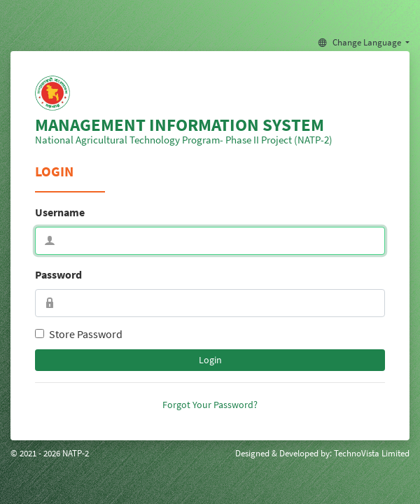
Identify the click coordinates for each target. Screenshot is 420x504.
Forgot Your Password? (210, 405)
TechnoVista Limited (372, 453)
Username (60, 212)
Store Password (86, 334)
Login (210, 360)
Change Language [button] (361, 42)
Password (58, 274)
